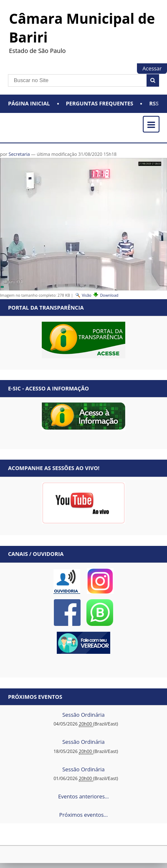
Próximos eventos (35, 697)
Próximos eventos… (83, 815)
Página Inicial (29, 103)
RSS (154, 103)
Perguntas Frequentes (100, 103)
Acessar (152, 68)
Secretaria (19, 154)
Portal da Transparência (46, 308)
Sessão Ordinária (83, 715)
